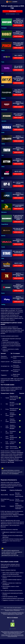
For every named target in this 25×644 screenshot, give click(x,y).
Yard (2, 73)
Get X (3, 85)
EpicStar (3, 236)
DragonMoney (5, 224)
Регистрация (12, 11)
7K (2, 281)
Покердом (4, 28)
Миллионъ (4, 212)
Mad (2, 178)
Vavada (3, 247)
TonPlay (3, 305)
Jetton (3, 167)
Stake (3, 258)
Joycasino (4, 121)
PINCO (3, 51)
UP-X (3, 189)
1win (2, 155)
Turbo (3, 62)
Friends (3, 270)
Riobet (3, 39)
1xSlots (3, 144)
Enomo (3, 293)
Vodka (3, 133)
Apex (3, 201)
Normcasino (4, 110)
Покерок (3, 98)
